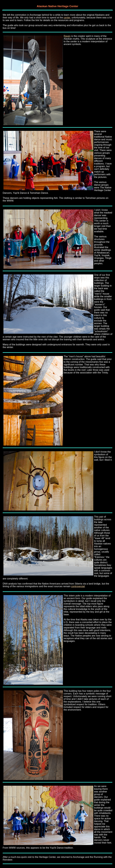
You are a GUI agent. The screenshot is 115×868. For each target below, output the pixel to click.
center (67, 18)
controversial (78, 586)
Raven (67, 36)
